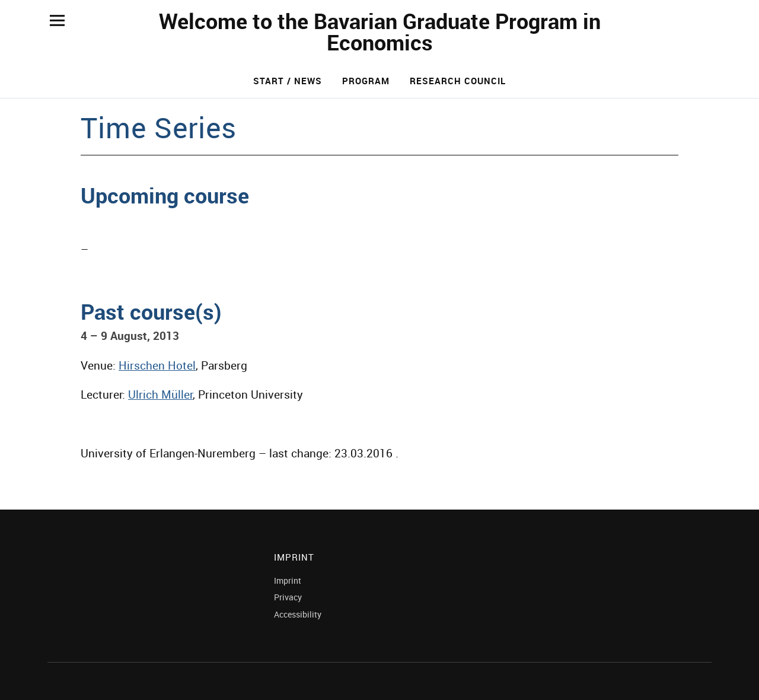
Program (366, 81)
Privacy (288, 597)
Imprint (288, 580)
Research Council (458, 81)
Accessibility (298, 614)
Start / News (288, 81)
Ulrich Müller (160, 394)
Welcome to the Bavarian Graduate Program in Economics (380, 31)
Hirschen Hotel (157, 365)
